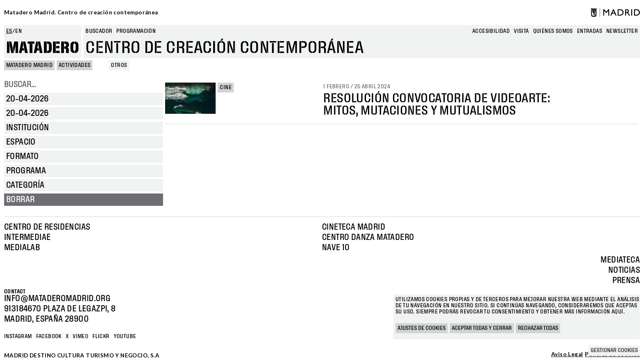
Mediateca (620, 260)
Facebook (49, 336)
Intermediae (27, 237)
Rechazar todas (538, 328)
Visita (521, 31)
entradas (590, 31)
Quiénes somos (553, 31)
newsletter (622, 31)
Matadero (43, 48)
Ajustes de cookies (422, 328)
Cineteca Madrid (354, 227)
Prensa (626, 281)
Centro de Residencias (47, 227)
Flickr (101, 336)
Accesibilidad (491, 31)
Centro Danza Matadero (368, 237)
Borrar (20, 200)
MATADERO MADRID (29, 65)
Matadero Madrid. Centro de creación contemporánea (81, 12)
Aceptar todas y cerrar (482, 328)
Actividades (75, 65)
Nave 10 (336, 248)
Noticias (624, 270)
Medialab (22, 248)
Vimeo (80, 336)
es (9, 31)
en (18, 31)
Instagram (18, 336)
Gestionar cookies (614, 350)
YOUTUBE (125, 336)
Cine (226, 88)
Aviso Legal (567, 355)
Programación (136, 31)
